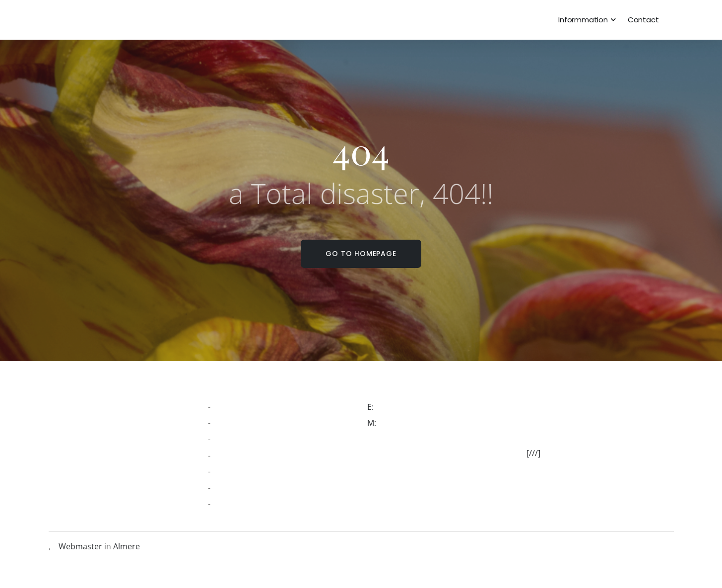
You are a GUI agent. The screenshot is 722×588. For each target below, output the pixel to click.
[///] (537, 453)
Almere (127, 546)
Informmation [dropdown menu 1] (583, 20)
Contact (643, 20)
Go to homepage (361, 254)
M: (376, 423)
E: (374, 407)
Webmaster (80, 546)
